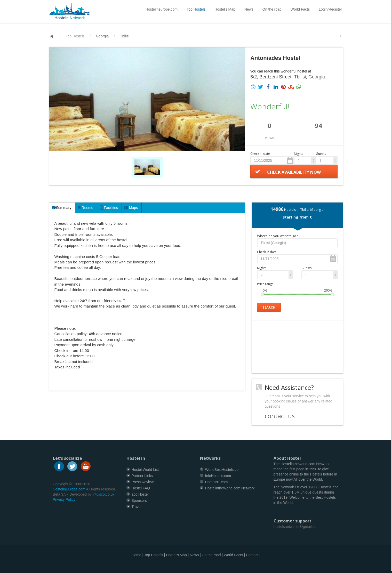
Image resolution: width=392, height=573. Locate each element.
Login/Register (330, 9)
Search (269, 307)
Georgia (102, 36)
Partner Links (142, 476)
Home (136, 555)
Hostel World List (145, 470)
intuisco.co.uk (104, 494)
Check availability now (294, 172)
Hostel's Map (225, 9)
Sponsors (139, 501)
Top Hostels (196, 9)
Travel (137, 507)
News (249, 9)
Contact (252, 555)
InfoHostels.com (218, 476)
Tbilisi (125, 36)
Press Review (143, 482)
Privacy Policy (64, 499)
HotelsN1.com (217, 482)
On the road (272, 9)
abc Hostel (140, 494)
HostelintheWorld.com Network (230, 488)
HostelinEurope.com (69, 489)
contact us (280, 416)
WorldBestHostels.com (223, 470)
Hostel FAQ (141, 488)
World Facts (300, 9)
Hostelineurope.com (162, 9)
